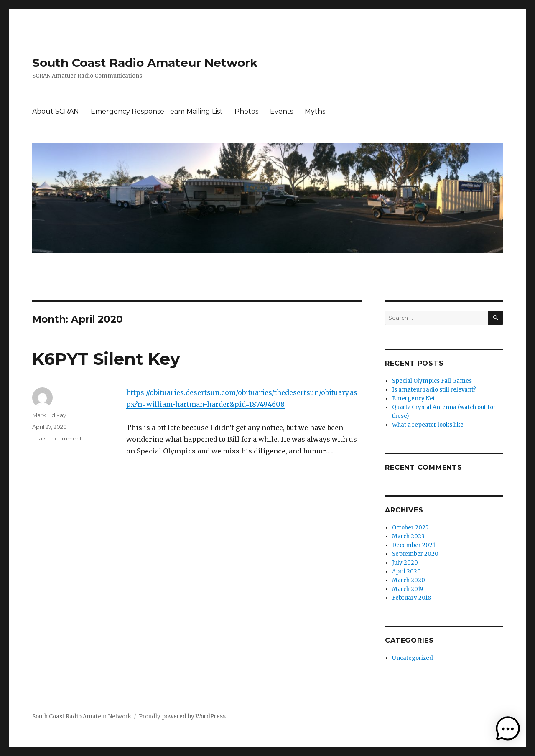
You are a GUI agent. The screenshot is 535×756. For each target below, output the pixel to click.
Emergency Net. (414, 398)
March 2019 (408, 589)
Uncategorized (413, 658)
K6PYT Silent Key (106, 359)
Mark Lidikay (49, 415)
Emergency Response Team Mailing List (157, 111)
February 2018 (411, 598)
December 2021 (414, 545)
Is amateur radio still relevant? (434, 390)
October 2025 (410, 528)
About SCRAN (56, 111)
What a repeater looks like (428, 425)
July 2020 (405, 563)
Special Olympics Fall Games (432, 381)
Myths (315, 111)
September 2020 (415, 554)
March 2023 (408, 536)
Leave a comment (57, 438)
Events (282, 111)
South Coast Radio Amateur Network (145, 63)
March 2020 (409, 580)
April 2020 (406, 571)
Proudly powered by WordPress (182, 717)
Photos (246, 111)
